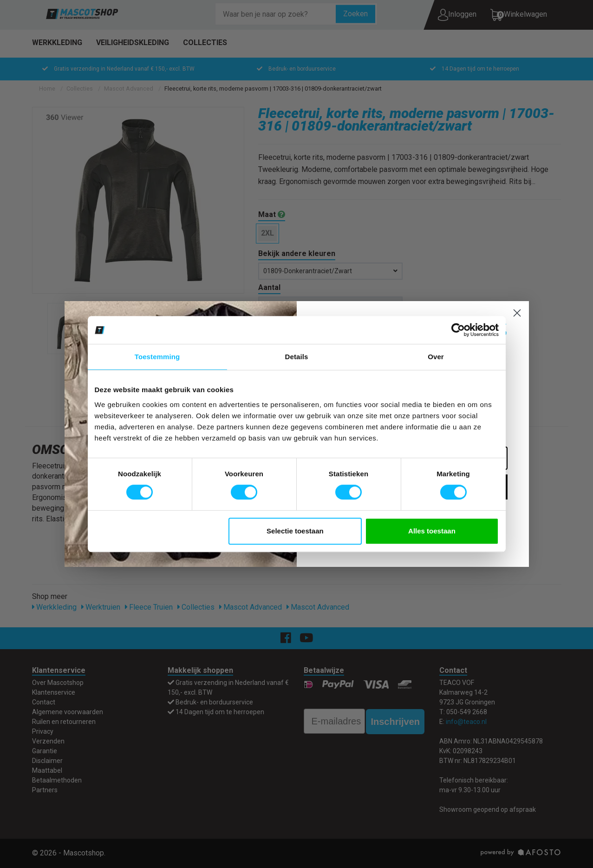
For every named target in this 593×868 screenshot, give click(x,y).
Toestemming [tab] (157, 357)
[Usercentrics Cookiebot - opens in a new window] (458, 330)
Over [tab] (436, 357)
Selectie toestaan (295, 531)
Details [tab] (297, 357)
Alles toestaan (432, 531)
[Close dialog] (517, 313)
